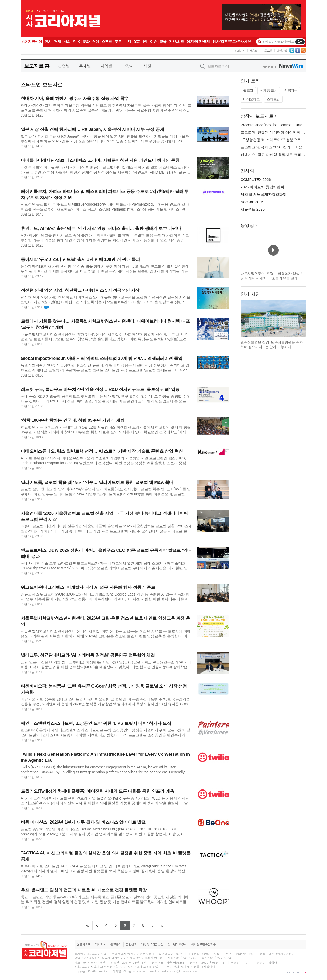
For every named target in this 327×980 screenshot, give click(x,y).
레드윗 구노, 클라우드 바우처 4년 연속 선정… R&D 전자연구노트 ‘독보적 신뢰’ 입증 (100, 389)
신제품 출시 (269, 90)
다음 (302, 319)
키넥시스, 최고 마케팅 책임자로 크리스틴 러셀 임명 (283, 155)
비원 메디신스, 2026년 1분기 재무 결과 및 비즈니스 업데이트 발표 (83, 822)
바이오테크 (252, 99)
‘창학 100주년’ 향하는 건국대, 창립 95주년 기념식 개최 (73, 420)
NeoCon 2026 (252, 202)
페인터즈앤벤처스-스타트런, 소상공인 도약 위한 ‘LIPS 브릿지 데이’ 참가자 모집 (96, 723)
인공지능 (291, 90)
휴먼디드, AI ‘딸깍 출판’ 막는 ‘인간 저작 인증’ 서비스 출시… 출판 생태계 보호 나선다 (101, 228)
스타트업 (273, 99)
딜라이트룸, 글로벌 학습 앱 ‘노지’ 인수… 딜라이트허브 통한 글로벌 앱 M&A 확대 (97, 482)
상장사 (128, 66)
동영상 (247, 226)
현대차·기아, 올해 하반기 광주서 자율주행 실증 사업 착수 (75, 98)
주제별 (85, 66)
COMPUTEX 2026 (256, 180)
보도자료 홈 (37, 66)
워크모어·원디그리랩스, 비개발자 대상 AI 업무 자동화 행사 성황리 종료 (88, 587)
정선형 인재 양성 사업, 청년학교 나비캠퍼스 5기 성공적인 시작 (80, 290)
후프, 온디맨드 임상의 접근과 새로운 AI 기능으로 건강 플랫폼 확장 (84, 890)
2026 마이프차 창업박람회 (262, 187)
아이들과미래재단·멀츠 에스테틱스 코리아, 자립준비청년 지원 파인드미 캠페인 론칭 (100, 160)
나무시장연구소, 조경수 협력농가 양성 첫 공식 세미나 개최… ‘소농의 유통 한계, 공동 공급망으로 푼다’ (272, 278)
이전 (245, 319)
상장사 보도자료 (257, 116)
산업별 (64, 66)
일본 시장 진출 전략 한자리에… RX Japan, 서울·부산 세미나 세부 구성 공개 (93, 129)
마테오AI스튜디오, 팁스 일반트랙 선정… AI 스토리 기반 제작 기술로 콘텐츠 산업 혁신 (102, 451)
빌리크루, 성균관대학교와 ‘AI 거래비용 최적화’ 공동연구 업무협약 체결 (88, 655)
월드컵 (248, 90)
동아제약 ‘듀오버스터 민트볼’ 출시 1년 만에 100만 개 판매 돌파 (81, 259)
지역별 (106, 66)
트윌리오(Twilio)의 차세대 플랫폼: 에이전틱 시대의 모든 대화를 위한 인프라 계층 (98, 791)
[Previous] (97, 926)
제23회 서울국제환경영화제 (263, 194)
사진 (147, 66)
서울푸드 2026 (253, 209)
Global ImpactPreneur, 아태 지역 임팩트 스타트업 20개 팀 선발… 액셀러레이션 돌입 (102, 358)
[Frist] (88, 926)
